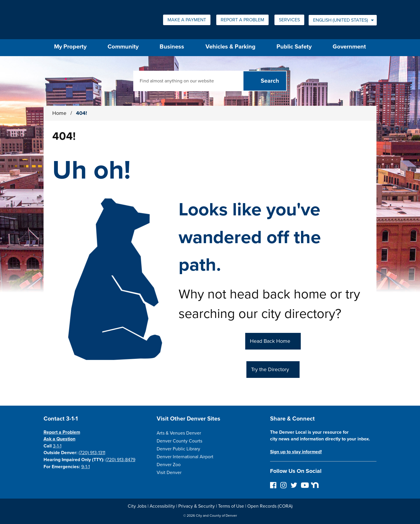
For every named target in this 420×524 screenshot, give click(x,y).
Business (172, 47)
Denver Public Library (178, 449)
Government (349, 47)
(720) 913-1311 (92, 453)
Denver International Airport (185, 457)
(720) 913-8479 (120, 460)
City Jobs (137, 506)
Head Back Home (270, 341)
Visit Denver (169, 473)
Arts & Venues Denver (179, 433)
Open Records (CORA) (270, 506)
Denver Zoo (169, 465)
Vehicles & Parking (230, 47)
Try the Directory (270, 369)
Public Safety (294, 47)
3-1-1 (57, 446)
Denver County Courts (179, 441)
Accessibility (162, 506)
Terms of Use (231, 506)
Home (59, 113)
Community (123, 47)
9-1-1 (85, 467)
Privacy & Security (197, 506)
